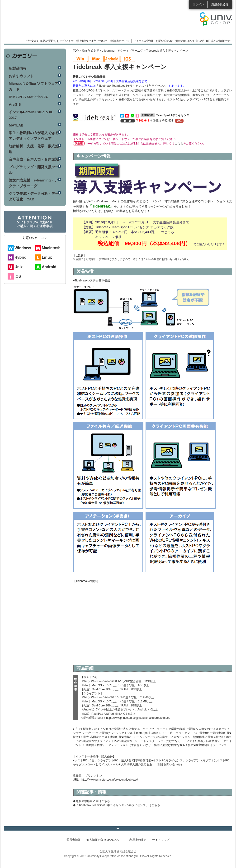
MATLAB (16, 125)
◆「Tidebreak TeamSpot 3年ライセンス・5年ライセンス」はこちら (116, 805)
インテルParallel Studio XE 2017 (31, 115)
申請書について (120, 41)
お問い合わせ (164, 41)
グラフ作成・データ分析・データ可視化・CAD (34, 196)
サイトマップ (161, 840)
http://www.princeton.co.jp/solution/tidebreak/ (110, 780)
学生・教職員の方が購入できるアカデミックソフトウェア (34, 136)
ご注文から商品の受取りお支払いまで (50, 41)
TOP (76, 51)
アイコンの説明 (143, 41)
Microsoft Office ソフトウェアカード (33, 86)
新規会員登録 (220, 5)
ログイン (198, 5)
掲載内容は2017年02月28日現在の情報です (203, 41)
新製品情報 (18, 68)
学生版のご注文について (92, 41)
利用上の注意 (138, 840)
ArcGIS (15, 104)
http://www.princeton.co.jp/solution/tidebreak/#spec (138, 718)
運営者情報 (74, 840)
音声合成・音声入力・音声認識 (34, 159)
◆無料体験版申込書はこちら (91, 801)
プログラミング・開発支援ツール (34, 170)
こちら (179, 144)
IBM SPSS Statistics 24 (28, 97)
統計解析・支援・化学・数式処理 (34, 149)
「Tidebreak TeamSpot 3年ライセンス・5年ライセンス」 (132, 86)
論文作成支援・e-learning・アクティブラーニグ (112, 51)
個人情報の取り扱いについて (105, 840)
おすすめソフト (21, 76)
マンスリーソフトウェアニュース (54, 21)
